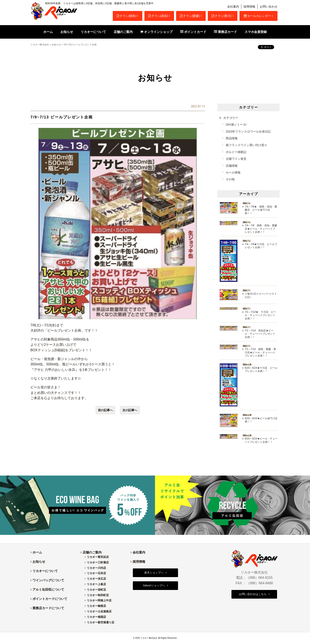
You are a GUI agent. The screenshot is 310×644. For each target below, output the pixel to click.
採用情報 (249, 7)
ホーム (37, 552)
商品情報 (232, 138)
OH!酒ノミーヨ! (236, 125)
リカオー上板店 (96, 584)
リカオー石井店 (96, 573)
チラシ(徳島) (126, 16)
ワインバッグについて (48, 580)
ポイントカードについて (50, 599)
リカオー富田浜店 (98, 557)
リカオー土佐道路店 (99, 611)
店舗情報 (232, 166)
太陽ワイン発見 (236, 159)
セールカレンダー (257, 16)
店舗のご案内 (92, 552)
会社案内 (233, 7)
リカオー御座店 (96, 606)
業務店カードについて (48, 608)
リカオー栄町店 (96, 590)
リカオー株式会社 (40, 45)
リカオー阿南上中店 (99, 600)
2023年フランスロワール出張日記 (248, 132)
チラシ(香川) (222, 16)
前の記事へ (105, 410)
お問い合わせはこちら (253, 594)
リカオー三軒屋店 (98, 562)
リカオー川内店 (96, 568)
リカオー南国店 (96, 617)
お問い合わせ (269, 7)
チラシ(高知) (158, 16)
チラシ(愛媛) (190, 16)
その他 (230, 179)
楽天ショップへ (154, 573)
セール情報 (233, 172)
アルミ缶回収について (48, 589)
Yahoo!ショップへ (154, 585)
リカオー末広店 (96, 579)
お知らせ (56, 45)
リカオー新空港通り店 (101, 622)
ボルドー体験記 (236, 152)
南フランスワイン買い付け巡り (246, 145)
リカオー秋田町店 (98, 595)
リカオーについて (45, 571)
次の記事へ (130, 410)
